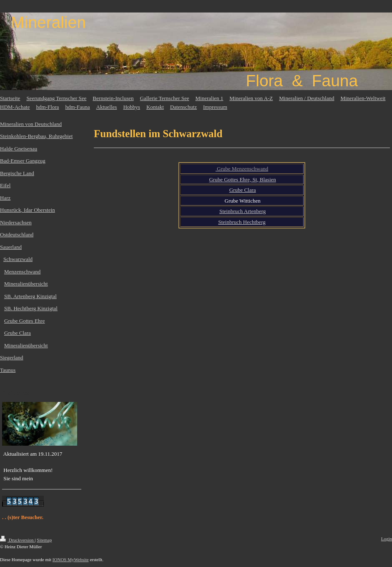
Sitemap (44, 540)
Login (387, 539)
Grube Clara (243, 190)
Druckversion (17, 540)
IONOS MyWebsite (71, 559)
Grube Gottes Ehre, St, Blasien (242, 179)
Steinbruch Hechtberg (242, 222)
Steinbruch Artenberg (242, 211)
